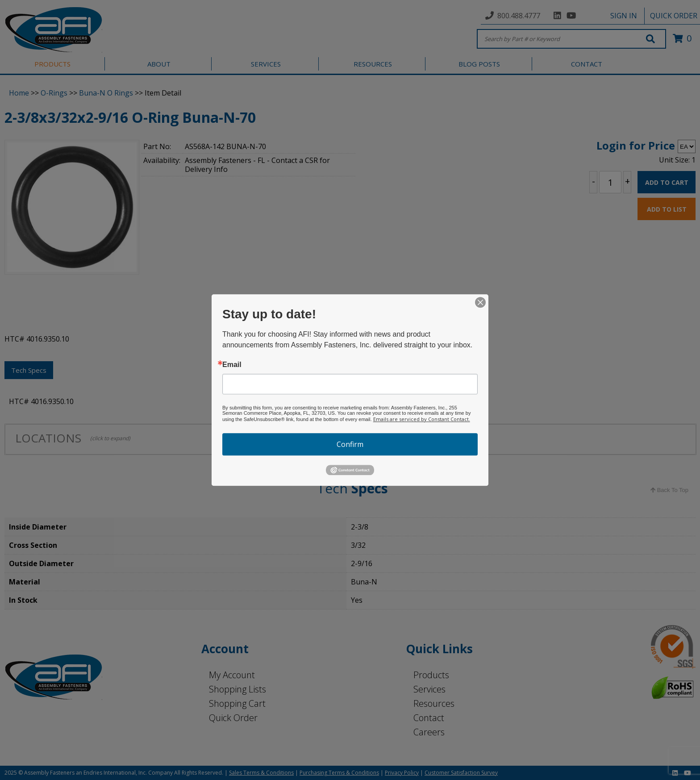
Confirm (350, 444)
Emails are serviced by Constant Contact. (422, 419)
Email (232, 365)
